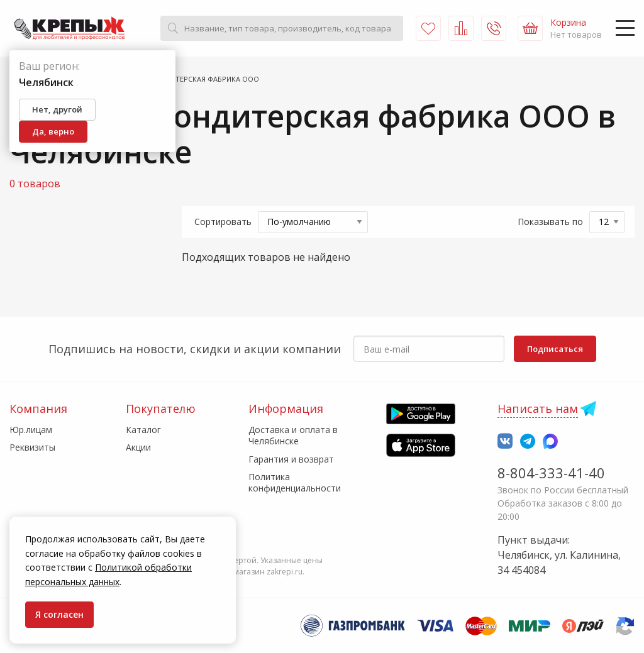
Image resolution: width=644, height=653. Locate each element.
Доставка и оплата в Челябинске (293, 435)
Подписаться (555, 349)
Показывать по (550, 222)
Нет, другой (57, 109)
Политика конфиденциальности (295, 482)
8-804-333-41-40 (551, 473)
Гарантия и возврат (291, 459)
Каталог (143, 430)
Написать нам (538, 409)
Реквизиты (32, 447)
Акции (138, 447)
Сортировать (223, 222)
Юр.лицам (31, 430)
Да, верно (53, 131)
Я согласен (59, 614)
